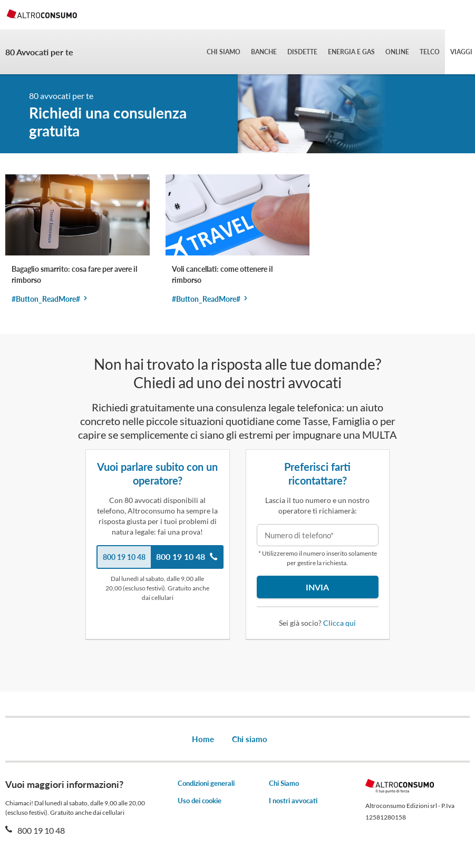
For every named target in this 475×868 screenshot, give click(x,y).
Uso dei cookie (200, 801)
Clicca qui (340, 623)
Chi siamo (224, 52)
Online (397, 52)
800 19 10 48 (40, 830)
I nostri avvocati (293, 801)
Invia (317, 587)
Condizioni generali (206, 783)
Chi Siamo (284, 783)
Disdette (302, 52)
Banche (264, 52)
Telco (430, 52)
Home (203, 739)
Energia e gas (351, 52)
